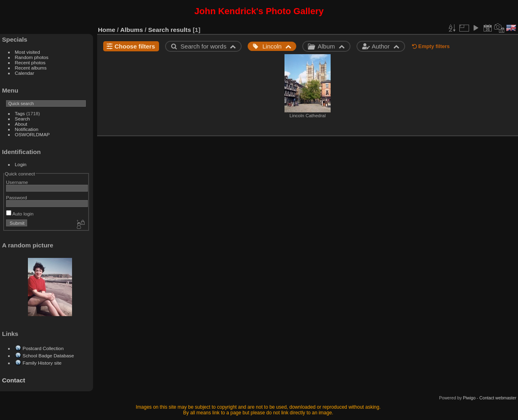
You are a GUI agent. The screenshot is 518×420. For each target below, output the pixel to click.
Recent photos (30, 62)
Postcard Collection (43, 348)
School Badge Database (48, 356)
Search (22, 119)
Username (17, 182)
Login (21, 164)
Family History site (42, 363)
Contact (14, 380)
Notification (27, 129)
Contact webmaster (498, 398)
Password (17, 197)
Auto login (20, 214)
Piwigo (469, 398)
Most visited (28, 52)
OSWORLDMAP (32, 134)
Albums (132, 30)
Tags (20, 113)
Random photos (32, 57)
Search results (170, 30)
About (21, 124)
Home (107, 30)
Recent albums (31, 68)
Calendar (25, 73)
